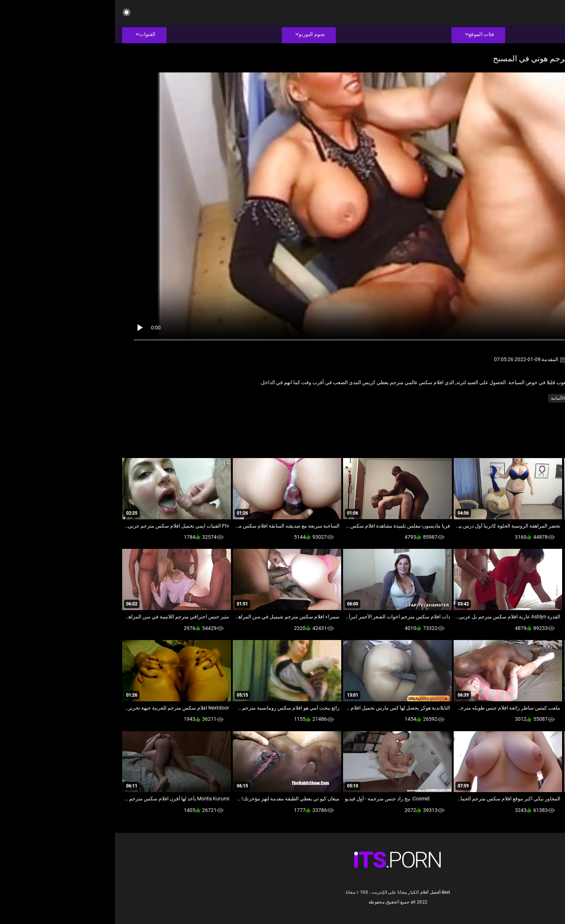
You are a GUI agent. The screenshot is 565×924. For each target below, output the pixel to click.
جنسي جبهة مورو (508, 398)
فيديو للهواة (475, 398)
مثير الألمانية (447, 398)
